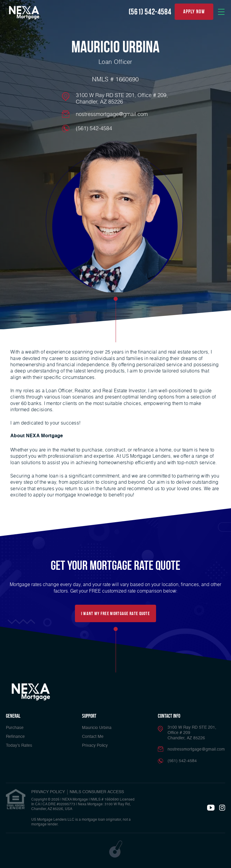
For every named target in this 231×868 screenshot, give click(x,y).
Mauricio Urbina (97, 728)
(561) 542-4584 (150, 12)
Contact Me (93, 737)
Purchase (15, 728)
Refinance (15, 737)
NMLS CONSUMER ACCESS (97, 792)
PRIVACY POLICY (48, 792)
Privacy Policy (95, 746)
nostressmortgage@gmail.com (112, 114)
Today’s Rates (19, 746)
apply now (194, 12)
